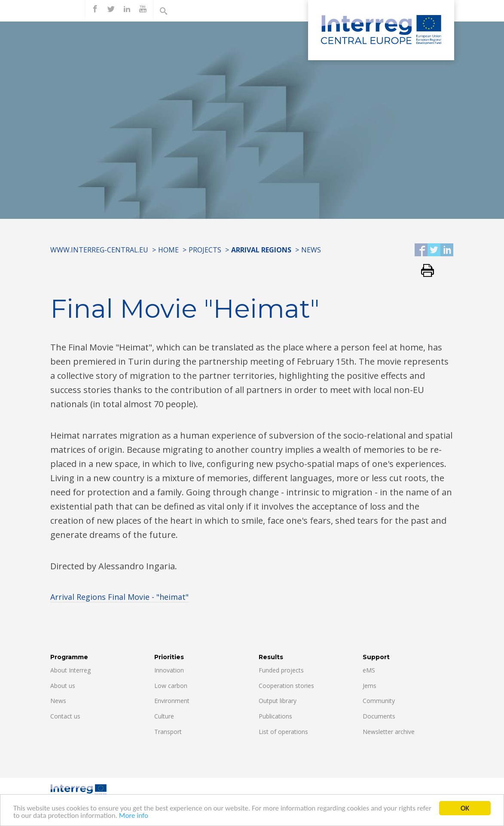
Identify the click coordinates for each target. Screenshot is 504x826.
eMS (369, 670)
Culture (164, 716)
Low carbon (171, 686)
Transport (168, 732)
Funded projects (281, 670)
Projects (205, 250)
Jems (370, 686)
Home (168, 250)
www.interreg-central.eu (99, 250)
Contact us (65, 716)
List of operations (283, 732)
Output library (278, 701)
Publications (275, 716)
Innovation (169, 670)
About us (63, 686)
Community (379, 701)
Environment (172, 701)
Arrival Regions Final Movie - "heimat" (119, 597)
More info (134, 816)
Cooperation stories (286, 686)
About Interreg (70, 670)
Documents (379, 716)
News (311, 250)
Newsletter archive (389, 732)
